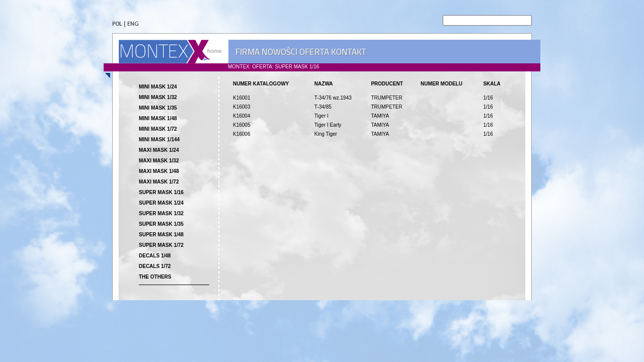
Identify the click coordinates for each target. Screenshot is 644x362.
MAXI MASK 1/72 (159, 182)
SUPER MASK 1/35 (161, 224)
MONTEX (170, 52)
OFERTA (314, 52)
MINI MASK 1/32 (158, 97)
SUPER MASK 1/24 (161, 203)
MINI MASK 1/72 (158, 129)
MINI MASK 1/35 (158, 108)
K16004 (242, 116)
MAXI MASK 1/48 (159, 171)
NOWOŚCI (279, 52)
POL (117, 24)
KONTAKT (348, 52)
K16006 (242, 134)
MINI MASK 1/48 (158, 118)
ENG (133, 24)
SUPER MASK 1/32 (161, 213)
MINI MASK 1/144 (159, 140)
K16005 (242, 125)
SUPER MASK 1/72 (161, 245)
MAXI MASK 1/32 (159, 161)
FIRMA (248, 52)
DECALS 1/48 (155, 256)
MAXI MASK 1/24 (159, 150)
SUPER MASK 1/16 (161, 192)
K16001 (242, 98)
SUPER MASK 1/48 (161, 235)
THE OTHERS (155, 277)
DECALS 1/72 (155, 266)
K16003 (242, 107)
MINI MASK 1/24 (158, 87)
